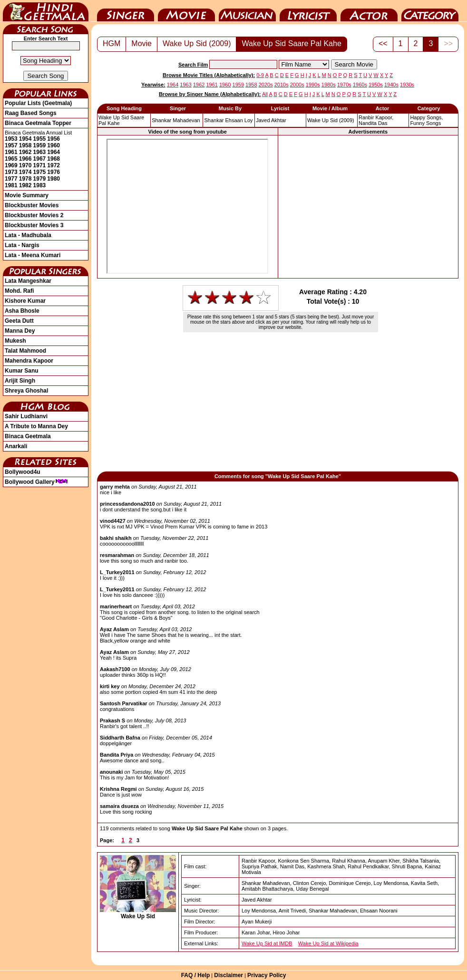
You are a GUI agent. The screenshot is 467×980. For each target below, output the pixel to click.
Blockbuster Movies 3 (34, 225)
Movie (186, 11)
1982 (25, 185)
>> (448, 43)
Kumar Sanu (22, 371)
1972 (54, 165)
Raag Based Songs (31, 113)
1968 (54, 159)
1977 (11, 179)
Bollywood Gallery (36, 482)
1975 (40, 172)
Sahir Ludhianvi (26, 416)
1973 (11, 172)
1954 (25, 139)
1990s (313, 85)
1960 (54, 145)
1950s (376, 85)
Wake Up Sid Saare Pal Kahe (291, 43)
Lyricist (308, 11)
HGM (112, 43)
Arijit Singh (20, 381)
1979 (40, 179)
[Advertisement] (368, 206)
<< (383, 43)
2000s (297, 85)
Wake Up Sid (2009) (197, 43)
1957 (11, 145)
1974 (25, 172)
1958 (25, 145)
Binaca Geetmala (28, 436)
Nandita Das (373, 123)
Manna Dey (20, 331)
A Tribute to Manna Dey (36, 426)
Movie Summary (27, 195)
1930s (407, 85)
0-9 (260, 75)
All (265, 94)
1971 (40, 165)
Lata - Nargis (22, 245)
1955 (40, 139)
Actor (369, 11)
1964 (54, 152)
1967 (40, 159)
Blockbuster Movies (32, 205)
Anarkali (16, 446)
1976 (54, 172)
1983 (40, 185)
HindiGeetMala (46, 11)
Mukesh (15, 341)
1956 (54, 139)
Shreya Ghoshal (26, 391)
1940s (391, 85)
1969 (11, 165)
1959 (40, 145)
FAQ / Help (196, 975)
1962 (25, 152)
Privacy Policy (267, 975)
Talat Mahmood (25, 351)
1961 (11, 152)
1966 (25, 159)
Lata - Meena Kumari (33, 255)
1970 (25, 165)
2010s (282, 85)
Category (430, 11)
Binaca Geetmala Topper (38, 123)
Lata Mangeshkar (28, 281)
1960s (360, 85)
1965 (11, 159)
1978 (25, 179)
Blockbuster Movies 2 (34, 215)
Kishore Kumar (25, 301)
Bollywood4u (23, 472)
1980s (329, 85)
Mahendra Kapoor (29, 361)
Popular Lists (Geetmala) (38, 103)
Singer (126, 11)
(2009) (331, 120)
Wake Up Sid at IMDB (267, 943)
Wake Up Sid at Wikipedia (328, 943)
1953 (11, 139)
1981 (11, 185)
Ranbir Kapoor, (376, 117)
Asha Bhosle (22, 311)
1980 (54, 179)
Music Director (247, 11)
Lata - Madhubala (28, 235)
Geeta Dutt (19, 321)
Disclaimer (229, 975)
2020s (266, 85)
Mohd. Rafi (19, 291)
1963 (40, 152)
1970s (344, 85)
